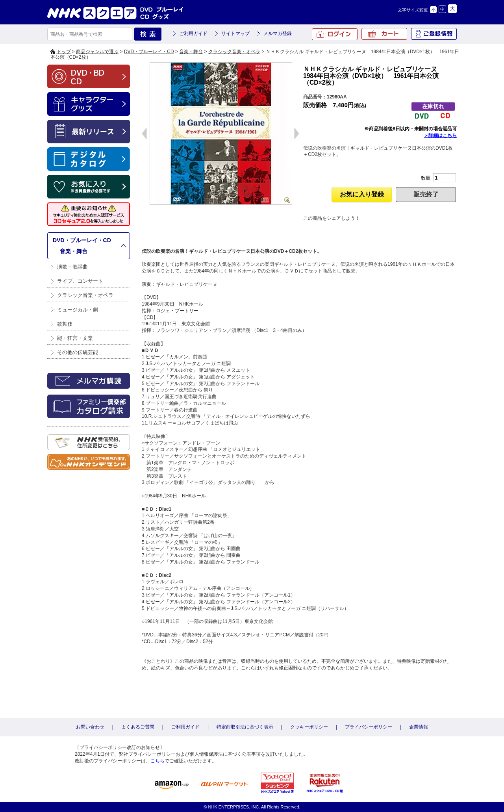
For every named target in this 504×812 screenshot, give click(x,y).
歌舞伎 (65, 324)
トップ (64, 52)
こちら (157, 761)
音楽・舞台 (191, 52)
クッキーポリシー (309, 727)
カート (384, 34)
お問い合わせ (90, 727)
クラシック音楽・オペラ (234, 52)
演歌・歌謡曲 (72, 267)
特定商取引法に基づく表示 (245, 727)
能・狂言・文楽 (75, 338)
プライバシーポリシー (369, 727)
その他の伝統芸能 (78, 352)
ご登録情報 (434, 34)
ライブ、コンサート (80, 281)
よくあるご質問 (138, 727)
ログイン (335, 34)
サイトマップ (235, 33)
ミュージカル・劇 (78, 310)
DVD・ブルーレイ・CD (149, 52)
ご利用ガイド (193, 33)
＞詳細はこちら (440, 135)
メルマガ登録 (278, 33)
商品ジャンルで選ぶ (97, 52)
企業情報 (419, 727)
